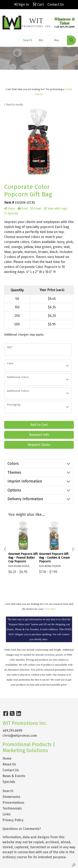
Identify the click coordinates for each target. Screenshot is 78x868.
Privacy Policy (13, 820)
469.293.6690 (12, 731)
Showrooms (11, 797)
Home (7, 758)
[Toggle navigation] (6, 40)
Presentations (13, 803)
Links (7, 814)
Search (8, 791)
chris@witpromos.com (20, 736)
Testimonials (12, 808)
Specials (9, 782)
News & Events (14, 776)
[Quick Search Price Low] (44, 40)
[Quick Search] (27, 40)
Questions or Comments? (22, 829)
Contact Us (11, 770)
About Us (9, 764)
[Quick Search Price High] (59, 40)
